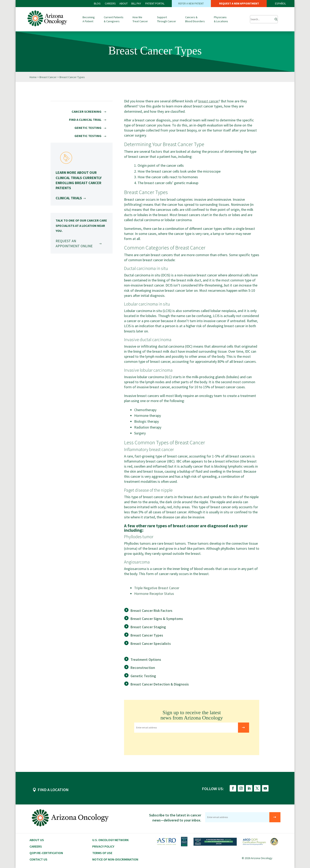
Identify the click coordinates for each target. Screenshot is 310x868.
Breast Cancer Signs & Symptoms (157, 619)
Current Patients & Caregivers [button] (114, 19)
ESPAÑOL (280, 3)
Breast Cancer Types (147, 635)
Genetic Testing (143, 676)
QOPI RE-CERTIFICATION (46, 853)
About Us (37, 840)
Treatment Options (146, 659)
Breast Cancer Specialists (151, 644)
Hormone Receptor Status (154, 594)
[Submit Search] (264, 19)
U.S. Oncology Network (110, 840)
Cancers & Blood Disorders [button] (195, 19)
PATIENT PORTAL (155, 3)
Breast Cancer (48, 77)
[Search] (275, 18)
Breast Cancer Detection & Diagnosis (160, 684)
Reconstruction (143, 668)
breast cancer (209, 101)
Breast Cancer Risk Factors (151, 611)
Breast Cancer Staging (148, 627)
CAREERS (110, 3)
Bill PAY (136, 3)
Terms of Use (102, 853)
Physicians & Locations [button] (221, 19)
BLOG (98, 3)
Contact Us (38, 859)
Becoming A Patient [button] (89, 19)
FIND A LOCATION (53, 790)
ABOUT (124, 3)
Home (33, 77)
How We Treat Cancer (140, 19)
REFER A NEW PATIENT (191, 3)
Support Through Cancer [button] (167, 19)
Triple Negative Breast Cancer (157, 588)
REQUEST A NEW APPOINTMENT (239, 3)
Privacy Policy (103, 846)
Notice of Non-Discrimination (115, 859)
